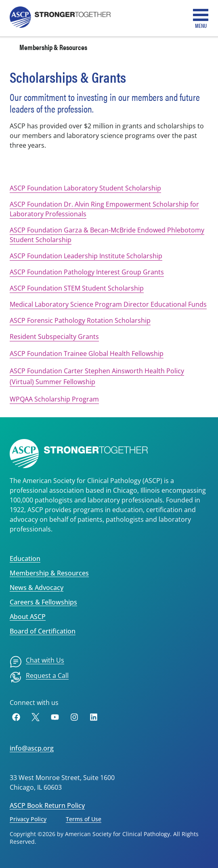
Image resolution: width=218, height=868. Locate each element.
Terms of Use (84, 819)
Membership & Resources (53, 47)
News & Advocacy (37, 588)
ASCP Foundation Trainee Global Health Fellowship (87, 353)
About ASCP (28, 617)
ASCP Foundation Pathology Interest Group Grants (87, 272)
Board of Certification (43, 631)
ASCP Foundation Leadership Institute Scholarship (86, 256)
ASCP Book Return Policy (47, 805)
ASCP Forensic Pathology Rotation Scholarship (80, 320)
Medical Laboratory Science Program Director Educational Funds (108, 304)
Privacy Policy (28, 819)
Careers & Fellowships (43, 602)
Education (25, 558)
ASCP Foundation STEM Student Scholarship (77, 288)
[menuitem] (37, 662)
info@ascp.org (32, 748)
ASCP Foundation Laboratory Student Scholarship (85, 188)
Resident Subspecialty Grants (54, 337)
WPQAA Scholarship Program (54, 399)
